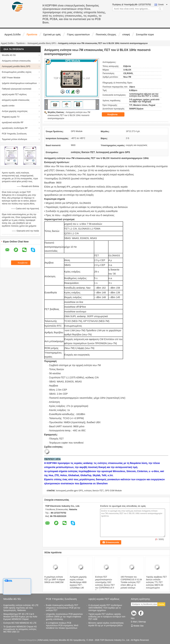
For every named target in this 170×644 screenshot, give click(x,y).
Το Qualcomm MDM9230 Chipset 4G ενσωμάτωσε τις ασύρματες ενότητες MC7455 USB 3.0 (20, 629)
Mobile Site (137, 626)
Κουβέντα (115, 114)
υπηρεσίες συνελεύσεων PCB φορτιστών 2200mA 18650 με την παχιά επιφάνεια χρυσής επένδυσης (64, 617)
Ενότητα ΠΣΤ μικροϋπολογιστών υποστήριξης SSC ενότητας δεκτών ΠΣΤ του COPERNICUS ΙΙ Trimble (105, 584)
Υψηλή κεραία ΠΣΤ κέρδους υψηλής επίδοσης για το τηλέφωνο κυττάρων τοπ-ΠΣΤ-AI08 (107, 617)
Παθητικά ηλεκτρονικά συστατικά (17, 89)
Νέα (133, 618)
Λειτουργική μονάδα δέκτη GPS (42, 43)
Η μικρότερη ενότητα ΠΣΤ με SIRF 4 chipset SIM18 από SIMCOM (55, 580)
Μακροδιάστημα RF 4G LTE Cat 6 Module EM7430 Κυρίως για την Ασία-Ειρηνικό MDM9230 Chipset (20, 617)
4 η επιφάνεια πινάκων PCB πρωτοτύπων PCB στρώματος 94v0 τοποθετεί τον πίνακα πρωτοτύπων (62, 625)
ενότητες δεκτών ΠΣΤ (94, 491)
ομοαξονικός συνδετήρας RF (15, 128)
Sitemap (142, 622)
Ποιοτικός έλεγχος (106, 34)
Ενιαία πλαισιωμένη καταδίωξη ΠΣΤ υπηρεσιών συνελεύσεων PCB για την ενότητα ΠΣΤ (63, 608)
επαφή (126, 34)
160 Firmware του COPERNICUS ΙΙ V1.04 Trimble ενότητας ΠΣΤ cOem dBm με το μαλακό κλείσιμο (131, 582)
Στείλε (161, 604)
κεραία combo (8, 106)
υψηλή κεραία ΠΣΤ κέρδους (14, 94)
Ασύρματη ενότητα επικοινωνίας (16, 61)
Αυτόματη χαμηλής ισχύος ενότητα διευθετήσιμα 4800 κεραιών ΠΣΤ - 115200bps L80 (78, 582)
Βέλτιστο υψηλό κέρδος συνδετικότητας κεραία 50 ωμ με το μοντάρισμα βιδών (106, 624)
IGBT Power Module (11, 78)
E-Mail (134, 622)
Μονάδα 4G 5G (9, 55)
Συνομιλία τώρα (145, 34)
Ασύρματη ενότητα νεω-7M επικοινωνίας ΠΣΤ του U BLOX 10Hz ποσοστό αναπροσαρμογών (69, 115)
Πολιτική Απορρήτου (27, 640)
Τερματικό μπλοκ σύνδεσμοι (14, 139)
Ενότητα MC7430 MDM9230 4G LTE (20, 623)
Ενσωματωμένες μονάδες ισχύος (17, 72)
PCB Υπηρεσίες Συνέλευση (14, 134)
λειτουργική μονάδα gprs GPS (69, 491)
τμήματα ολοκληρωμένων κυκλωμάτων (19, 83)
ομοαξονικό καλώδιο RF (13, 122)
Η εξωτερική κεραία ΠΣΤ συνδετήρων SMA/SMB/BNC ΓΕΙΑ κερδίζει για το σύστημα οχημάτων (105, 608)
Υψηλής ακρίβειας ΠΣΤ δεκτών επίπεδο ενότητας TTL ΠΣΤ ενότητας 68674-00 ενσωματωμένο (156, 582)
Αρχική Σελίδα (12, 34)
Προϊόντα (32, 34)
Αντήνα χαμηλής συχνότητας (15, 111)
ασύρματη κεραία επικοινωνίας (16, 100)
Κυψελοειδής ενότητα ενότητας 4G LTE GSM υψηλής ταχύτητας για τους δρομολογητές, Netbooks (21, 608)
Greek (163, 5)
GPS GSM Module (113, 491)
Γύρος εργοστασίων (78, 34)
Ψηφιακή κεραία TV (11, 117)
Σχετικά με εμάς (52, 34)
